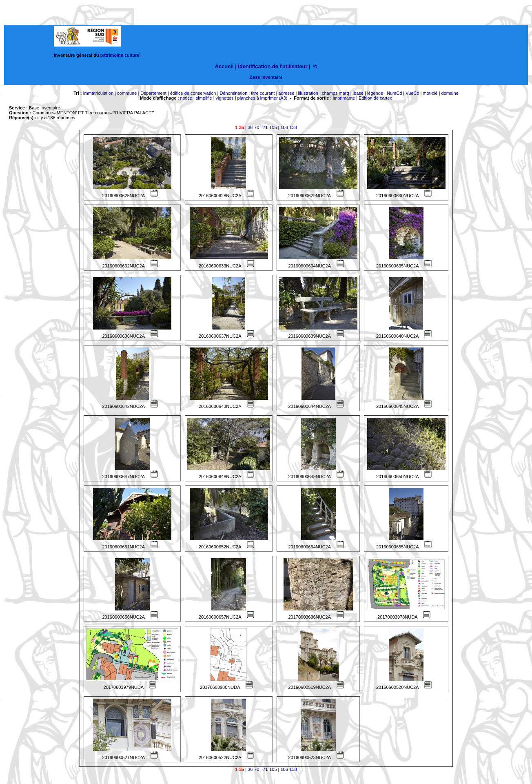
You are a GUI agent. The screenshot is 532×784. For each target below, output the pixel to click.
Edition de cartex (375, 98)
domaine (450, 93)
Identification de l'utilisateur (273, 66)
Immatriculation (98, 93)
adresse (286, 93)
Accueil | (226, 66)
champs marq (336, 93)
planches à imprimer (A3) (263, 98)
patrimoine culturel (121, 55)
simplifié (204, 98)
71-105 (270, 127)
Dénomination (233, 93)
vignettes (225, 98)
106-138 (289, 127)
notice (186, 98)
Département (153, 93)
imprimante (344, 98)
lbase (358, 93)
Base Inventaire (266, 77)
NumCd (394, 93)
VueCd (412, 93)
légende (375, 93)
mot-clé (430, 93)
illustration (308, 93)
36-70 (253, 127)
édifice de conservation (193, 93)
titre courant (263, 93)
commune (127, 93)
